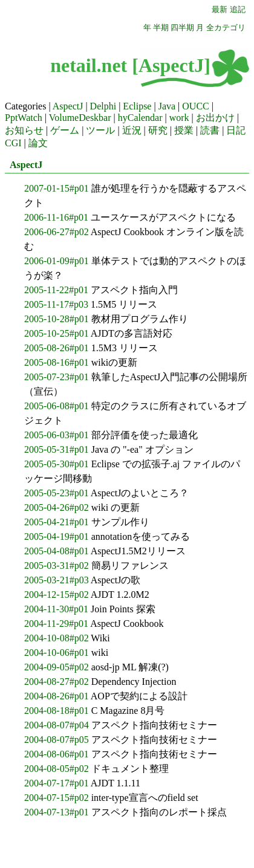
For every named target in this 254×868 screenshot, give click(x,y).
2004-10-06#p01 (57, 653)
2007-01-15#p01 (57, 188)
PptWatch (24, 118)
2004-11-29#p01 (56, 623)
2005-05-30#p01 (57, 464)
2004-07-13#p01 (57, 812)
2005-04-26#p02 (57, 507)
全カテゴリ (226, 28)
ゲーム (65, 130)
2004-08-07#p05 (57, 740)
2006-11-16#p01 (56, 217)
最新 (220, 10)
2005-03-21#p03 (57, 580)
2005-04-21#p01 (57, 522)
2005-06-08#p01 (57, 406)
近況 (132, 130)
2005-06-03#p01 (57, 435)
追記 (238, 10)
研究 (158, 130)
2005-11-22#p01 (56, 290)
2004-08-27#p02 (57, 682)
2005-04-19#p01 (57, 536)
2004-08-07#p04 (57, 725)
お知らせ (24, 130)
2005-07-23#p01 (57, 377)
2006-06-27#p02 (57, 232)
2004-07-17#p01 (57, 783)
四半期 (182, 28)
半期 (161, 28)
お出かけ (215, 118)
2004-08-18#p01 (57, 711)
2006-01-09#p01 (57, 261)
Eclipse (137, 106)
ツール (100, 130)
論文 (38, 143)
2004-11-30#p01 (56, 609)
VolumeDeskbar (80, 118)
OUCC (195, 106)
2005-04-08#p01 (57, 551)
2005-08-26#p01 (57, 348)
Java (167, 106)
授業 (184, 130)
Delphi (103, 106)
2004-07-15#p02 (57, 798)
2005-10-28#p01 (57, 319)
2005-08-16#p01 (57, 362)
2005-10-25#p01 (57, 333)
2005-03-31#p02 (57, 565)
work (179, 118)
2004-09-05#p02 (57, 667)
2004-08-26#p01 (57, 696)
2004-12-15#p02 (57, 594)
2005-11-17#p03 (56, 304)
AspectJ (68, 106)
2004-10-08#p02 (57, 638)
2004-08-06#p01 (57, 754)
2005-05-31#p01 (57, 449)
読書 (210, 130)
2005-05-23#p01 (57, 493)
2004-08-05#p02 (57, 769)
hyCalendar (140, 118)
